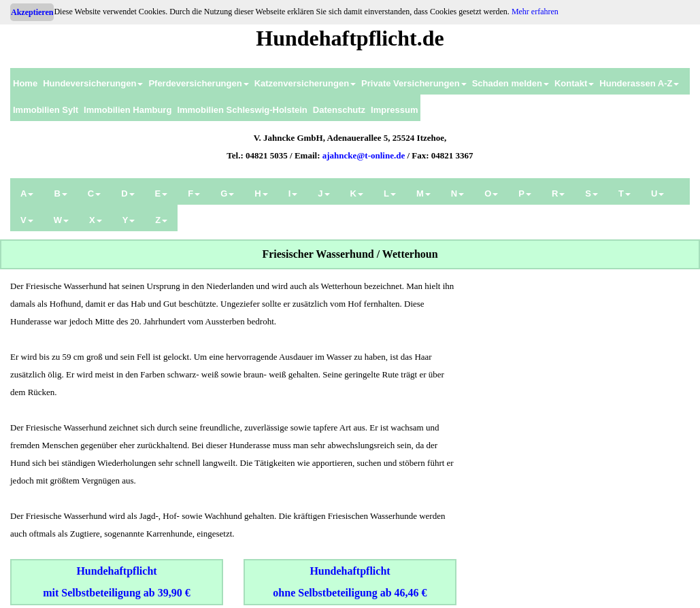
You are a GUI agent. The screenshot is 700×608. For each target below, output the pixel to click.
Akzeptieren (32, 12)
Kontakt (574, 83)
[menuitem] (25, 81)
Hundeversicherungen (93, 83)
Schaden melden (511, 83)
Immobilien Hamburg (128, 110)
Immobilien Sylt (46, 110)
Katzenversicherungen (305, 83)
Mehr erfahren (535, 12)
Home (25, 83)
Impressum (394, 110)
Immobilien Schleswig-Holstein (242, 110)
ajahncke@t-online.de (364, 155)
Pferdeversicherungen (198, 83)
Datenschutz (339, 110)
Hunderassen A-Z (639, 83)
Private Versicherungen (414, 83)
